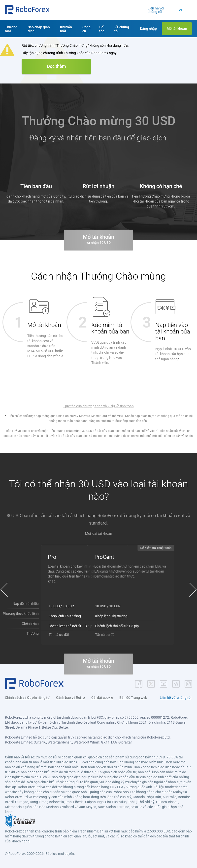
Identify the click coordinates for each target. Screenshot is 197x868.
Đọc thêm (56, 66)
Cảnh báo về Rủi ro (70, 697)
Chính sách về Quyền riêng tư (27, 697)
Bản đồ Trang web (133, 697)
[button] (27, 10)
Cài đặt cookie (102, 697)
